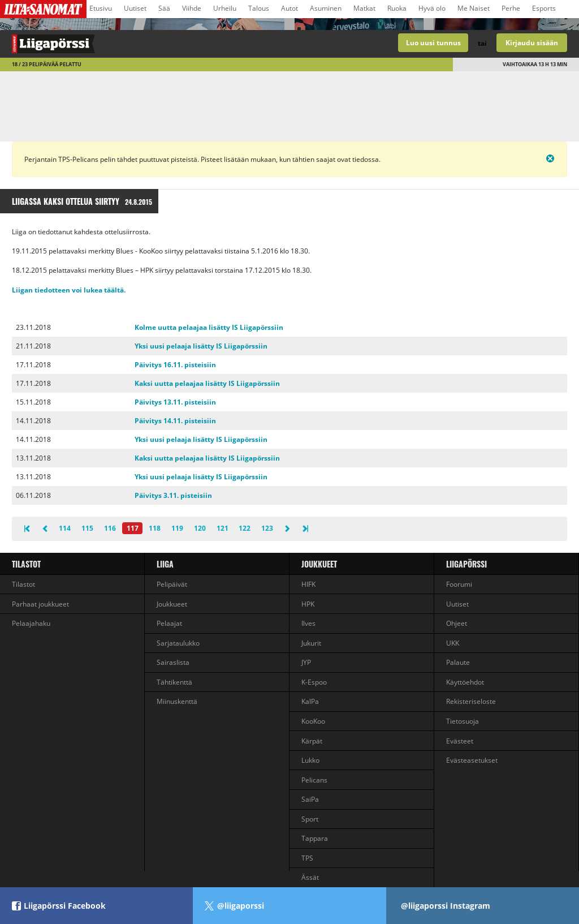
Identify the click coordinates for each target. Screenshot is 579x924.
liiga (165, 564)
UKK (453, 643)
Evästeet (460, 741)
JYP (306, 662)
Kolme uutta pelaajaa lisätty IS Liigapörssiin (209, 327)
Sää (164, 8)
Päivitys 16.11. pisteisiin (175, 365)
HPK (308, 604)
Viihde (192, 8)
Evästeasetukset (472, 760)
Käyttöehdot (465, 682)
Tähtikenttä (174, 682)
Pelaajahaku (31, 623)
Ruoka (397, 8)
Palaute (458, 662)
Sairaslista (173, 662)
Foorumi (459, 584)
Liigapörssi (466, 564)
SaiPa (310, 799)
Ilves (308, 623)
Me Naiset (474, 8)
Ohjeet (457, 623)
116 (110, 528)
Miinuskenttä (177, 701)
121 (222, 528)
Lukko (310, 760)
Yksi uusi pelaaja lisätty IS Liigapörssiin (201, 346)
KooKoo (313, 721)
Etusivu (101, 8)
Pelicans (314, 780)
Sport (310, 819)
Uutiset (135, 8)
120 (200, 528)
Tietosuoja (463, 721)
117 (133, 528)
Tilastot (26, 564)
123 (267, 528)
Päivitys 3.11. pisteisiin (173, 495)
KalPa (310, 701)
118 (155, 528)
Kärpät (312, 741)
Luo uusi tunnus (433, 43)
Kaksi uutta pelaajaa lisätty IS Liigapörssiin (207, 383)
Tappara (315, 838)
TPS (307, 858)
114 (65, 528)
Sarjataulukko (178, 643)
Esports (544, 8)
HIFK (308, 584)
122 (245, 528)
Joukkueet (172, 604)
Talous (259, 8)
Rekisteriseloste (471, 701)
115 (87, 528)
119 (177, 528)
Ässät (310, 877)
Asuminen (326, 8)
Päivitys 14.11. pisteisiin (175, 421)
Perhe (511, 8)
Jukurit (311, 643)
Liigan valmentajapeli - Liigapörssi (145, 44)
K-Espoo (314, 682)
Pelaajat (169, 623)
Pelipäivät (172, 584)
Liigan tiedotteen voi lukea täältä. (69, 290)
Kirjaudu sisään (532, 43)
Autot (289, 8)
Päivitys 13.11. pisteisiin (175, 402)
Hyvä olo (432, 8)
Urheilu (225, 8)
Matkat (364, 8)
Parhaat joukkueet (40, 604)
